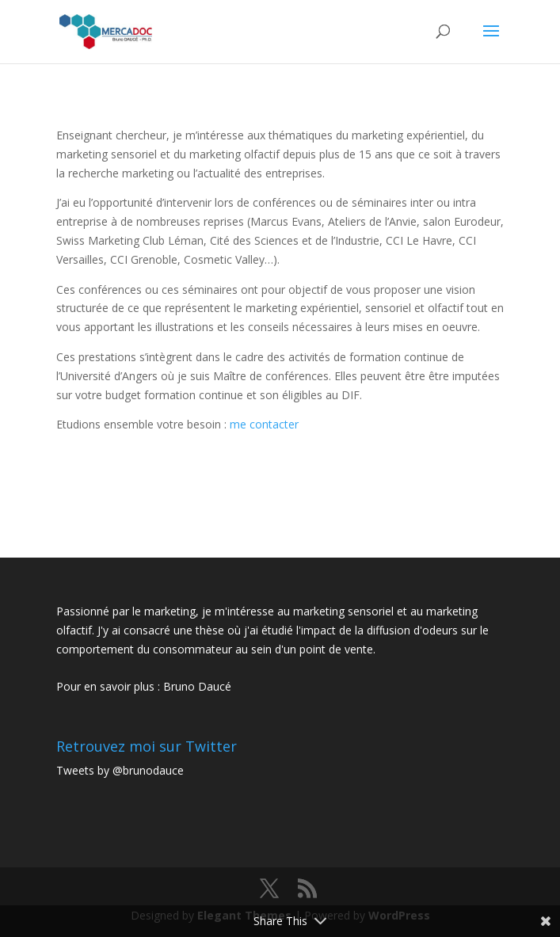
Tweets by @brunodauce (120, 770)
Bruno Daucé (197, 686)
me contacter (264, 424)
